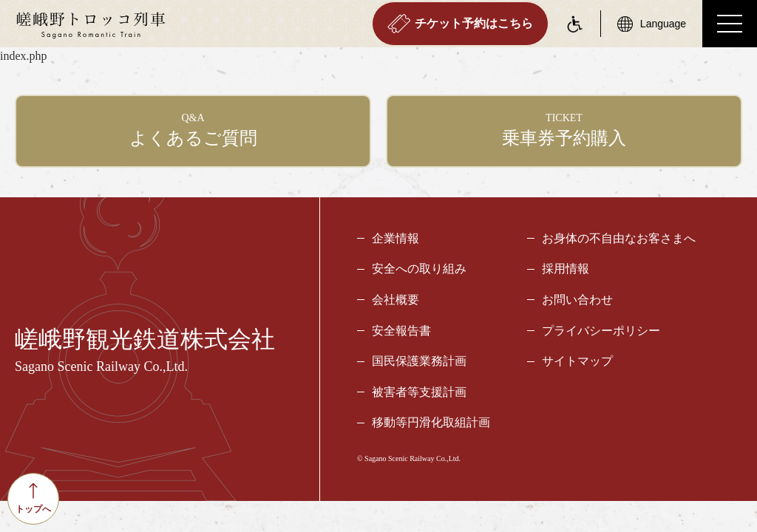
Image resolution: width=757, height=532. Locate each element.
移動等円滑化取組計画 (431, 424)
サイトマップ (577, 362)
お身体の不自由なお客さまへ (619, 239)
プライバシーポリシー (601, 331)
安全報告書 (401, 331)
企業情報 (396, 239)
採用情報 (566, 270)
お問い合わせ (577, 300)
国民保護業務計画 (419, 362)
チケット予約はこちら (460, 24)
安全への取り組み (419, 270)
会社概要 (396, 300)
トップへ (33, 498)
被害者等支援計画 (419, 393)
